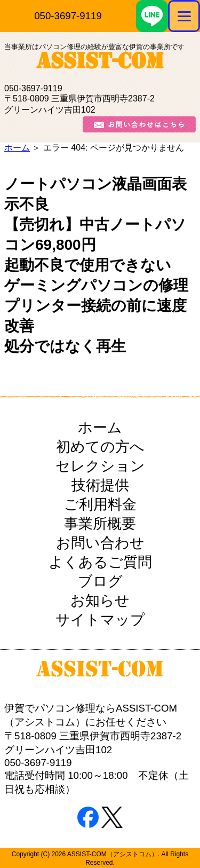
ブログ (100, 581)
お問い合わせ (100, 543)
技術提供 (100, 485)
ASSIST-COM (100, 63)
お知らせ (100, 601)
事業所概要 (100, 524)
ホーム (17, 148)
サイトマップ (100, 620)
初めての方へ (100, 447)
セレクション (100, 466)
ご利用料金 (100, 504)
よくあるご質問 (100, 562)
